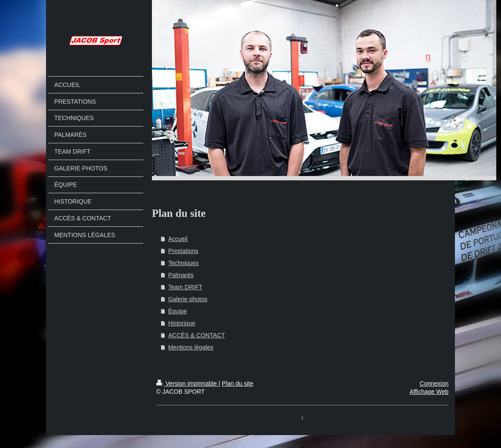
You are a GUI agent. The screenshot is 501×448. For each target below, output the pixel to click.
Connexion (434, 383)
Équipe (178, 311)
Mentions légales (191, 347)
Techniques (184, 263)
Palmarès (181, 275)
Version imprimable (187, 383)
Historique (182, 323)
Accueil (178, 239)
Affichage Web (429, 392)
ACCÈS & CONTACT (197, 335)
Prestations (183, 251)
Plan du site (237, 383)
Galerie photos (188, 299)
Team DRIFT (185, 287)
